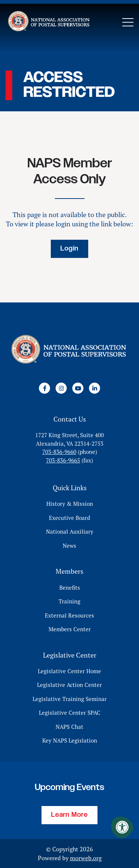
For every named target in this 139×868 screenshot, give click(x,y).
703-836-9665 (63, 460)
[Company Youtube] (78, 388)
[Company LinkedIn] (95, 388)
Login (69, 249)
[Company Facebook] (44, 388)
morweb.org (86, 858)
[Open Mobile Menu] (128, 22)
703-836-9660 (59, 452)
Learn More (69, 815)
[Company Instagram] (61, 388)
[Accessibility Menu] (122, 827)
